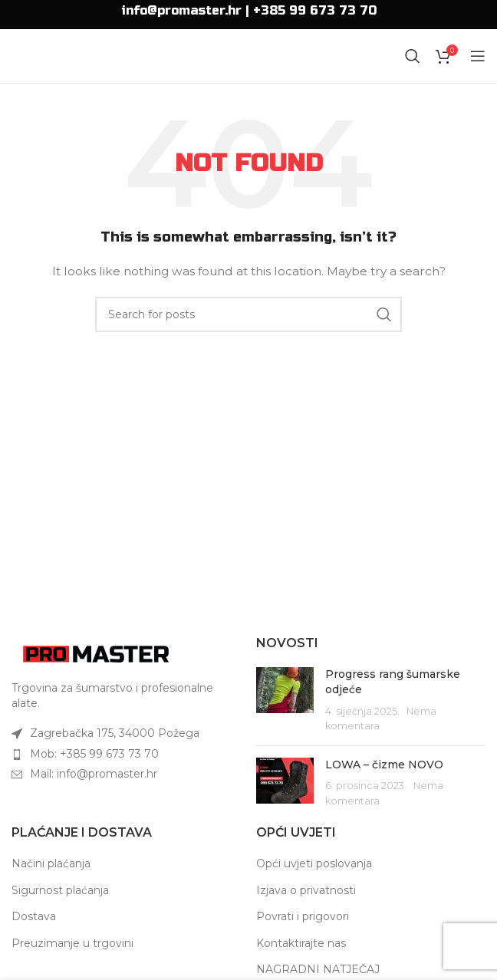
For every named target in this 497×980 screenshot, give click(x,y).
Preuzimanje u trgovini (72, 943)
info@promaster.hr (181, 10)
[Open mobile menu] (478, 56)
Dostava (34, 916)
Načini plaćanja (51, 863)
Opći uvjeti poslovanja (314, 863)
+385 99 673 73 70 (315, 10)
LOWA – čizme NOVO (384, 765)
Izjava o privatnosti (306, 890)
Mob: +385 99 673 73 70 (94, 754)
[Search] (413, 56)
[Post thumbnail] (285, 700)
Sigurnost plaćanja (60, 890)
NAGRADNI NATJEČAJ (318, 969)
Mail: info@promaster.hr (94, 774)
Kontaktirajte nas (301, 943)
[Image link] (96, 653)
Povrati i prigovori (303, 916)
